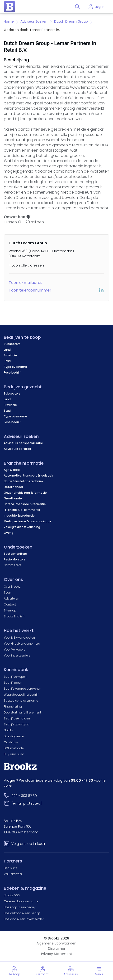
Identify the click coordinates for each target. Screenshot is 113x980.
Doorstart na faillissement (22, 712)
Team (8, 593)
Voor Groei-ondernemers (22, 644)
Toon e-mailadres (26, 283)
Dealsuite (10, 868)
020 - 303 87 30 (24, 796)
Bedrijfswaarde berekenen (23, 689)
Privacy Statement (57, 954)
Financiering (13, 706)
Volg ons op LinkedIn (29, 844)
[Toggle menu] (99, 971)
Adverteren (12, 598)
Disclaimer (57, 949)
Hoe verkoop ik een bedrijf (22, 913)
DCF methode (14, 748)
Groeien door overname (21, 901)
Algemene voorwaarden (56, 943)
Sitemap (10, 610)
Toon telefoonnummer (30, 290)
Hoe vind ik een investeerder (24, 919)
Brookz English (14, 616)
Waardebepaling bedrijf (21, 695)
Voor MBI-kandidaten (19, 638)
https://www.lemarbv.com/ (82, 87)
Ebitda (8, 730)
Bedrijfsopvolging (17, 724)
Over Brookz (12, 587)
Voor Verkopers (14, 649)
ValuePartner (13, 874)
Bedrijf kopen (13, 683)
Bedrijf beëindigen (17, 718)
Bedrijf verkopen (15, 677)
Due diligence (14, 736)
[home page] (9, 7)
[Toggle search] (77, 7)
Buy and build (14, 754)
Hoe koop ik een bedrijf (20, 907)
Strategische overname (21, 700)
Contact (10, 604)
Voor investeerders (17, 655)
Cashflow (11, 742)
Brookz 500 (12, 895)
